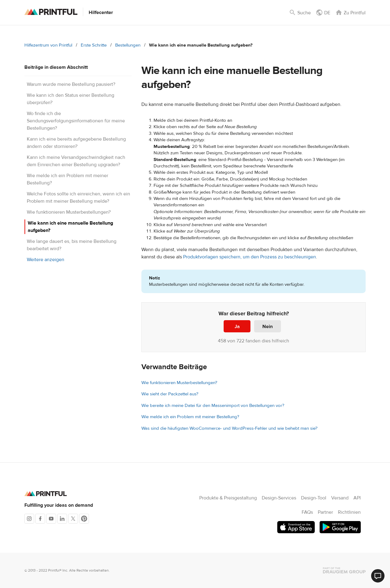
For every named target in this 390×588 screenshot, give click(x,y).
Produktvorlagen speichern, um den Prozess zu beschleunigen (250, 257)
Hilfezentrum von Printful (48, 45)
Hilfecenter (101, 12)
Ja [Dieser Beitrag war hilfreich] (237, 327)
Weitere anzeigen (46, 260)
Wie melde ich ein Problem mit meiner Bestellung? (190, 417)
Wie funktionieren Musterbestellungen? (69, 212)
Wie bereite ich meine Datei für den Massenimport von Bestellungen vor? (213, 406)
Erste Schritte (94, 45)
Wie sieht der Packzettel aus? (170, 394)
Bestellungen (128, 45)
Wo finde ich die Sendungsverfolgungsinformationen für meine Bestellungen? (76, 121)
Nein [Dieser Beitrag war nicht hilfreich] (268, 327)
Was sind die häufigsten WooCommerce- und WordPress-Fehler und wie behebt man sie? (229, 428)
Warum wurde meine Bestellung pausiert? (71, 84)
